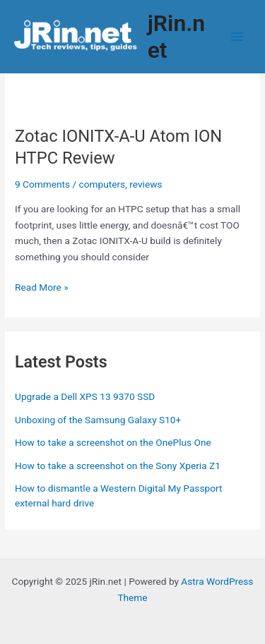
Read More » (42, 287)
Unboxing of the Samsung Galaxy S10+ (98, 420)
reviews (146, 184)
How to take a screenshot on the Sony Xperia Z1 (118, 466)
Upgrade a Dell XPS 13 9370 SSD (85, 396)
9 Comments (42, 184)
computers (102, 184)
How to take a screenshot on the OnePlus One (113, 442)
